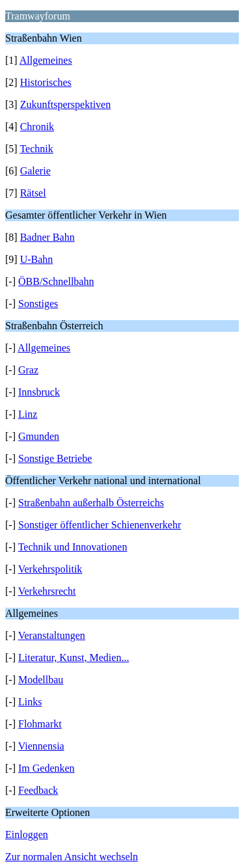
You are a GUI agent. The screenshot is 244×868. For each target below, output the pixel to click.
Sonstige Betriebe (55, 458)
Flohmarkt (40, 724)
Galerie (35, 171)
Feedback (38, 790)
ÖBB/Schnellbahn (56, 281)
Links (30, 702)
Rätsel (33, 193)
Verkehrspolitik (50, 569)
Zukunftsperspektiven (66, 104)
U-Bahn (37, 259)
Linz (28, 414)
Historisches (46, 82)
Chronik (37, 127)
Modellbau (41, 680)
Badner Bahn (47, 237)
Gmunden (39, 436)
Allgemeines (46, 60)
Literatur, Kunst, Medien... (74, 658)
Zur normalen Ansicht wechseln (72, 857)
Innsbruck (39, 392)
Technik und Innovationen (73, 547)
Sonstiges (38, 304)
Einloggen (27, 834)
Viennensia (41, 746)
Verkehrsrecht (47, 591)
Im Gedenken (47, 768)
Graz (28, 370)
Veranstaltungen (52, 635)
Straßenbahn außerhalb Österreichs (91, 503)
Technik (36, 149)
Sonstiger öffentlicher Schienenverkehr (100, 525)
